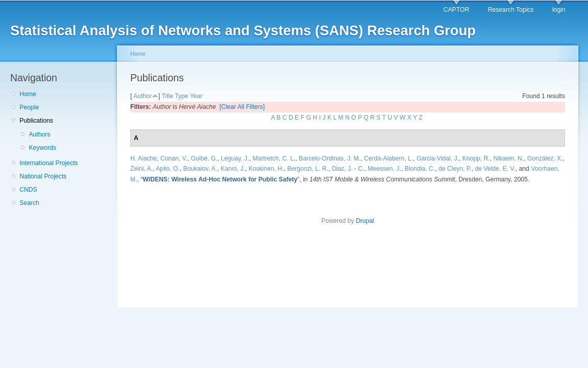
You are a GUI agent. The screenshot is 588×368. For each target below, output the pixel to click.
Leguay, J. (235, 158)
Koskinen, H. (266, 169)
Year (196, 96)
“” (220, 179)
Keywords (42, 148)
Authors (39, 134)
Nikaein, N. (509, 158)
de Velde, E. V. (495, 169)
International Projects (49, 163)
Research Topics (511, 10)
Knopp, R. (476, 158)
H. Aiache (144, 158)
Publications (36, 121)
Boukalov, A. (200, 169)
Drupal (365, 221)
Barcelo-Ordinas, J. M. (330, 158)
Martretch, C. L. (274, 158)
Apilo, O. (168, 169)
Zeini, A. (142, 169)
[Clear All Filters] (242, 107)
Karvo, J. (233, 169)
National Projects (43, 176)
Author (143, 96)
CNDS (28, 190)
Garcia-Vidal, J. (438, 158)
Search (29, 203)
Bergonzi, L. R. (308, 169)
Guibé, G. (204, 158)
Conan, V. (174, 158)
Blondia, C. (420, 169)
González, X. (545, 158)
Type (181, 96)
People (29, 107)
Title (167, 96)
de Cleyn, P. (455, 169)
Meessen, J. (385, 169)
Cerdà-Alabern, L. (389, 158)
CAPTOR (456, 10)
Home (28, 94)
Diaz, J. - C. (348, 169)
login (559, 10)
